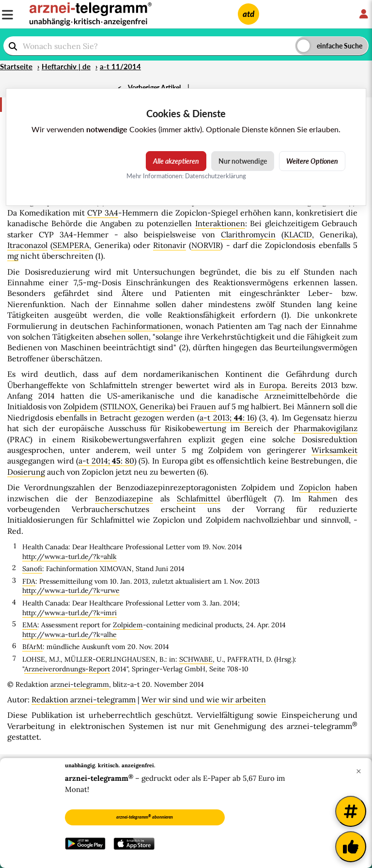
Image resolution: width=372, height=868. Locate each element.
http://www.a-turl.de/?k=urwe (71, 590)
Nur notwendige (243, 161)
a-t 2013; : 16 (227, 418)
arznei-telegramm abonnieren (145, 817)
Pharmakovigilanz (325, 428)
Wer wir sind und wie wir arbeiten (204, 699)
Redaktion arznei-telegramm (84, 699)
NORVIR (206, 245)
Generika (156, 406)
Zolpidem (81, 406)
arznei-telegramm (80, 684)
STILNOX (119, 406)
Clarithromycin (248, 234)
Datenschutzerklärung (216, 176)
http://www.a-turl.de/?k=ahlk (70, 557)
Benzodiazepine (124, 498)
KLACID (298, 234)
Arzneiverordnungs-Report (67, 669)
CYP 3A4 (103, 213)
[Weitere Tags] (351, 811)
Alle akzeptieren (176, 161)
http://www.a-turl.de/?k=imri (70, 613)
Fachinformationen (146, 326)
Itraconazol (27, 245)
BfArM (32, 647)
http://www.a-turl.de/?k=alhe (70, 635)
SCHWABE (196, 659)
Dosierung (26, 472)
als (239, 385)
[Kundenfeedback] (351, 847)
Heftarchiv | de (66, 66)
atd (248, 14)
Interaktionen (220, 223)
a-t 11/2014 (120, 66)
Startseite (16, 66)
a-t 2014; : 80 (106, 461)
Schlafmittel (198, 498)
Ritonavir (170, 245)
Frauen (203, 406)
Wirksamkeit (334, 450)
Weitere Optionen (312, 161)
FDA (29, 581)
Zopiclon (315, 487)
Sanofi (32, 569)
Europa (272, 385)
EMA (30, 625)
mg (13, 256)
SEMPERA (71, 245)
